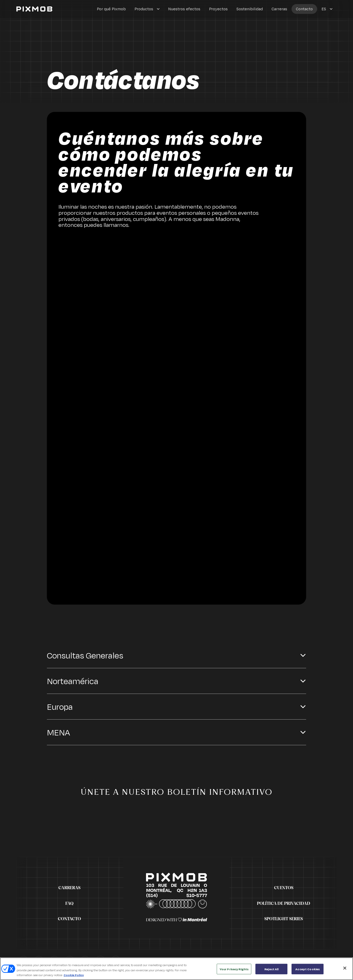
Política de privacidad (284, 904)
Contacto (304, 9)
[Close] (345, 971)
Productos (144, 9)
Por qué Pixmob (111, 9)
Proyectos (218, 9)
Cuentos (284, 888)
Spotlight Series (284, 919)
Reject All (271, 972)
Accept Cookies (308, 972)
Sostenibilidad (250, 9)
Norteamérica (73, 682)
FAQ (69, 904)
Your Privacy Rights (234, 972)
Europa (60, 708)
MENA (58, 734)
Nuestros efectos (184, 9)
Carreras (279, 9)
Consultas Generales (85, 657)
